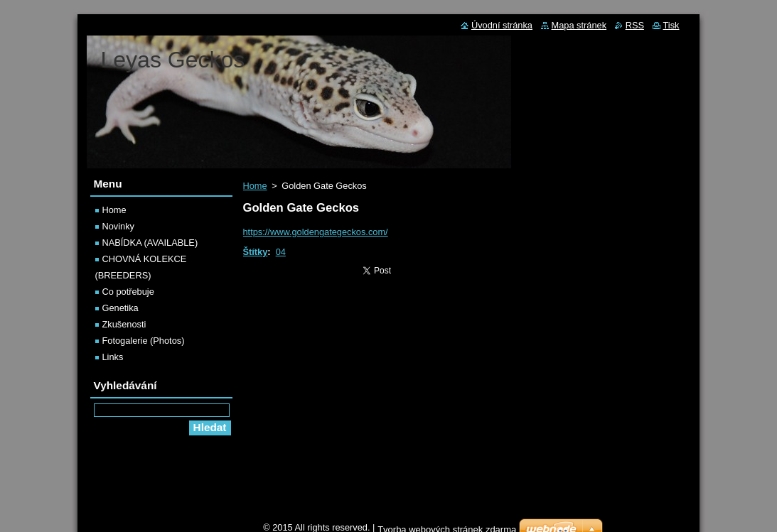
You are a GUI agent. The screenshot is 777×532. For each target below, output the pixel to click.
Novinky (119, 226)
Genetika (120, 308)
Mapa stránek (579, 25)
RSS (635, 25)
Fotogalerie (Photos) (144, 341)
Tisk (671, 25)
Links (113, 357)
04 (281, 252)
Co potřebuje (128, 292)
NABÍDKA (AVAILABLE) (150, 243)
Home (255, 186)
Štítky (256, 252)
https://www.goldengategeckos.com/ (316, 232)
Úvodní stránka (502, 25)
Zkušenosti (124, 324)
